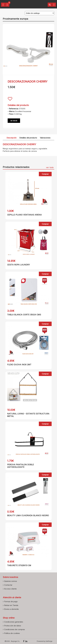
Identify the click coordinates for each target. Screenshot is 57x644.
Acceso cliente (10, 589)
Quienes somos (11, 581)
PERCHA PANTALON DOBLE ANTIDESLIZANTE (20, 466)
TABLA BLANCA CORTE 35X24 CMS (24, 315)
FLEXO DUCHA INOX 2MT (19, 365)
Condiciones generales (14, 622)
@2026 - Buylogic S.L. (12, 641)
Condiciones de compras (15, 629)
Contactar (8, 585)
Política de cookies (12, 633)
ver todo (50, 167)
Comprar (45, 174)
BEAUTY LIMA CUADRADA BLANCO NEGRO (28, 515)
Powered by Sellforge (45, 641)
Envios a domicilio (11, 609)
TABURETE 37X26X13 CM (19, 565)
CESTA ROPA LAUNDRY (19, 265)
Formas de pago (11, 601)
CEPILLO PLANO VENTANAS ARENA (24, 215)
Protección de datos (13, 626)
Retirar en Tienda (11, 605)
